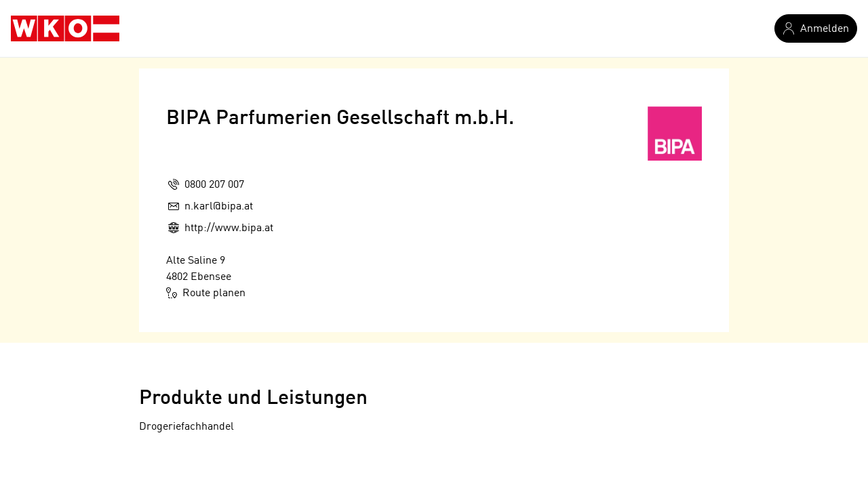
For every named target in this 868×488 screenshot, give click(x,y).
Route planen (206, 293)
